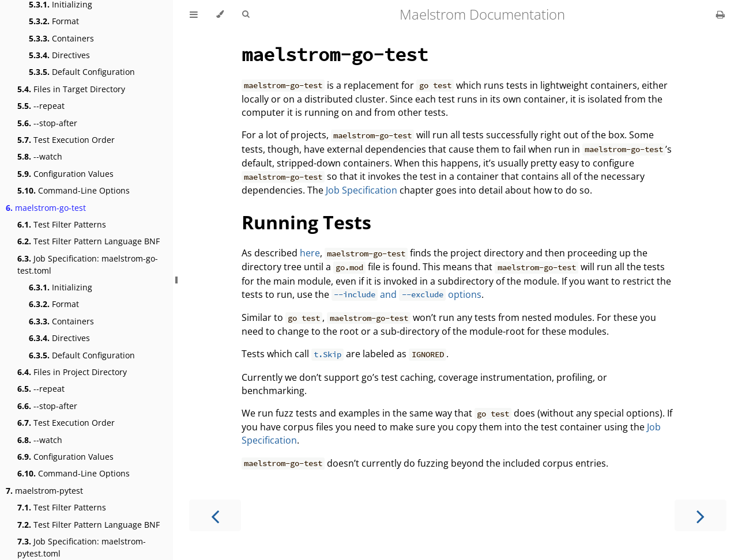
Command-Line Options (74, 190)
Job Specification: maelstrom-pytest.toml (82, 547)
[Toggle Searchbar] (246, 14)
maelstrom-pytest (44, 491)
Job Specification (362, 190)
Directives (59, 55)
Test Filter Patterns (62, 224)
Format (54, 21)
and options (406, 294)
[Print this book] (720, 14)
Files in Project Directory (72, 372)
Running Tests (306, 222)
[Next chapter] (701, 515)
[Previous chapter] (215, 515)
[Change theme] (220, 14)
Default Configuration (82, 72)
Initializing (61, 287)
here (310, 253)
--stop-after (47, 123)
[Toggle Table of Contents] (194, 14)
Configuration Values (65, 174)
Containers (61, 38)
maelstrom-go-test (46, 208)
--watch (40, 156)
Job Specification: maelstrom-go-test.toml (88, 264)
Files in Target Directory (71, 89)
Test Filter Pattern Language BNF (89, 241)
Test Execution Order (66, 140)
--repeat (41, 106)
